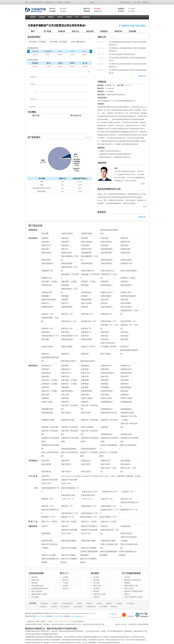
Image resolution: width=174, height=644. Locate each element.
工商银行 (80, 603)
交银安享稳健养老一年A (50, 490)
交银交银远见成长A (68, 361)
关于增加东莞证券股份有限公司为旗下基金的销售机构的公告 (128, 59)
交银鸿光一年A (47, 314)
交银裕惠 (104, 427)
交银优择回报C (106, 263)
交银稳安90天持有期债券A (129, 440)
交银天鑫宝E (46, 472)
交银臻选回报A (47, 307)
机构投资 (121, 9)
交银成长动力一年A (69, 321)
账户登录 (137, 2)
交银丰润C (85, 377)
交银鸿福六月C (106, 314)
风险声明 (34, 577)
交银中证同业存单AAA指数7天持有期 (108, 345)
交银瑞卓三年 (86, 329)
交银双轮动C (46, 373)
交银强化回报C (126, 373)
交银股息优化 (47, 285)
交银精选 (45, 238)
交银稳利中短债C (48, 420)
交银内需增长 (126, 303)
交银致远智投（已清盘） (69, 291)
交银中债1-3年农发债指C (89, 407)
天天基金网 (130, 603)
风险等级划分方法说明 (39, 594)
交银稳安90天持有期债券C (50, 447)
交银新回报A (126, 249)
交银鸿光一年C (67, 314)
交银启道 (84, 307)
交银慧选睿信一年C (108, 506)
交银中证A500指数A (69, 548)
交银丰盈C (125, 391)
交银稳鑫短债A (107, 402)
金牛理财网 (103, 607)
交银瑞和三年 (86, 332)
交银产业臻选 (106, 354)
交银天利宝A (66, 464)
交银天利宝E (106, 464)
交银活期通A (126, 461)
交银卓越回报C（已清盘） (89, 258)
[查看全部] (142, 76)
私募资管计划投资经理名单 (133, 591)
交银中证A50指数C (68, 555)
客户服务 (96, 589)
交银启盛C (45, 339)
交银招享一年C (47, 499)
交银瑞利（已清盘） (128, 278)
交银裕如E (65, 398)
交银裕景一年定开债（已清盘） (128, 418)
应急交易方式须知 (99, 594)
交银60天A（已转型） (90, 522)
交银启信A (85, 336)
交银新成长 (85, 245)
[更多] (143, 184)
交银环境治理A (126, 533)
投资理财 (87, 11)
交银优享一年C (67, 506)
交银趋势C (65, 242)
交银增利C (65, 366)
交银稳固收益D (47, 413)
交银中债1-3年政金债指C (50, 433)
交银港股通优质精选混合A (129, 352)
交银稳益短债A (107, 434)
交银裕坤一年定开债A (90, 420)
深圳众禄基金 (78, 607)
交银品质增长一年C (128, 321)
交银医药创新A (67, 234)
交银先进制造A (87, 242)
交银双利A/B (125, 366)
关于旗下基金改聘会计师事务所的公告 (122, 54)
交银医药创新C (87, 234)
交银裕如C (45, 398)
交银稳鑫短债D (47, 409)
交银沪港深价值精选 (128, 271)
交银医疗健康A (47, 347)
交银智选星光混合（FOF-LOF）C (88, 497)
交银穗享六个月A (48, 517)
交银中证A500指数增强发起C (88, 561)
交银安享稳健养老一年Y (70, 490)
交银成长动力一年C (89, 321)
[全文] (145, 206)
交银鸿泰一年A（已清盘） (109, 327)
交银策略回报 (86, 253)
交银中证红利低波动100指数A (128, 539)
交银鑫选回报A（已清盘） (129, 312)
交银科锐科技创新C (49, 300)
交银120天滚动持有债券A (50, 454)
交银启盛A (125, 336)
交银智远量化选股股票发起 (109, 232)
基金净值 (97, 9)
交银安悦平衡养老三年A (129, 504)
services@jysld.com (78, 616)
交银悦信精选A (67, 339)
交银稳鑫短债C (126, 402)
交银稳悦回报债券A (69, 449)
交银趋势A (45, 242)
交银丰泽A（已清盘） (50, 380)
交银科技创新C (126, 260)
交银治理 (64, 526)
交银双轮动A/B (126, 369)
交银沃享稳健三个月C (108, 517)
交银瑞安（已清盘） (89, 282)
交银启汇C (65, 303)
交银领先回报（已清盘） (69, 269)
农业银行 (90, 603)
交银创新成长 (86, 292)
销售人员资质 (129, 589)
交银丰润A (65, 377)
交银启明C (125, 300)
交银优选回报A (47, 263)
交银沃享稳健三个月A (89, 517)
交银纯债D (105, 369)
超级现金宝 (98, 11)
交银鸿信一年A (47, 329)
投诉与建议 (35, 597)
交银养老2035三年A (90, 492)
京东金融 (54, 607)
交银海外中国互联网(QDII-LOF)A (49, 482)
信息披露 (63, 11)
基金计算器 (97, 586)
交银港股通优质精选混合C (50, 359)
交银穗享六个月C (67, 517)
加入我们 (131, 11)
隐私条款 (34, 583)
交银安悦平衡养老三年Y (50, 512)
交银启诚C (65, 332)
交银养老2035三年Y (110, 492)
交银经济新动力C (107, 271)
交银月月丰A (66, 373)
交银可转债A (66, 413)
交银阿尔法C (46, 245)
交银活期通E (46, 464)
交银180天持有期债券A (109, 447)
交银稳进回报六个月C (70, 336)
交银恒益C (85, 285)
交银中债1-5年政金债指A (69, 433)
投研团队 (127, 583)
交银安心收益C (106, 398)
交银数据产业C (47, 271)
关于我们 (121, 11)
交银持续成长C (126, 285)
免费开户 (145, 2)
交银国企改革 (66, 253)
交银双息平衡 (86, 249)
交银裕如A (125, 395)
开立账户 (96, 577)
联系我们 (96, 591)
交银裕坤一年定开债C (109, 420)
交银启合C (45, 354)
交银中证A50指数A (49, 555)
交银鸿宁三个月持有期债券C (108, 454)
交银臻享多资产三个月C (128, 512)
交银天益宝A (66, 472)
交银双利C (45, 369)
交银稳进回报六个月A (50, 336)
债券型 (60, 17)
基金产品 (87, 9)
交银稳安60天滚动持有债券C (110, 440)
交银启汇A (45, 303)
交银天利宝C (86, 464)
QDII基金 (86, 17)
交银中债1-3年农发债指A (69, 407)
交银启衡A (105, 332)
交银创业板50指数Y (108, 541)
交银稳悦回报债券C (89, 449)
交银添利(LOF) (106, 366)
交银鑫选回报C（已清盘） (50, 319)
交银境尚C (125, 282)
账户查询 (63, 9)
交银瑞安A (65, 354)
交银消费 (45, 234)
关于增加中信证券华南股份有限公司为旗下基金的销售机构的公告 (128, 65)
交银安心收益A (87, 398)
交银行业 (64, 249)
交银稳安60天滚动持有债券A (90, 440)
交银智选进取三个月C (89, 513)
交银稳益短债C (126, 434)
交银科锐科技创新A (128, 296)
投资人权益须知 (37, 591)
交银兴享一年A (107, 499)
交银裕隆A (65, 387)
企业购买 (65, 586)
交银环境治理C (47, 541)
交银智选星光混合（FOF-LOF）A (68, 497)
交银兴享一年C (126, 499)
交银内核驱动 (106, 296)
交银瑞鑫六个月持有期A (70, 276)
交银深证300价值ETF (89, 526)
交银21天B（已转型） (70, 522)
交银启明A (105, 300)
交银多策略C (46, 260)
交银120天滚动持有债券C (69, 454)
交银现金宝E (106, 461)
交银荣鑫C (65, 296)
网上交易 (96, 583)
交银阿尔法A (126, 242)
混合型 (42, 17)
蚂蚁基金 (44, 607)
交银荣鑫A (45, 296)
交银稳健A (105, 245)
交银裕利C (45, 387)
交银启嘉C (125, 339)
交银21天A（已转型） (50, 522)
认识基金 (65, 577)
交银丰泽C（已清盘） (50, 391)
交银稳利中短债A (127, 413)
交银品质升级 (47, 292)
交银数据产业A (126, 263)
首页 (27, 2)
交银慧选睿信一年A (89, 506)
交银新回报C (125, 253)
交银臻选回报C (67, 307)
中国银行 (119, 603)
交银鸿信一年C (67, 329)
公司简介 (127, 577)
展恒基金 (114, 607)
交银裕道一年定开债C (70, 427)
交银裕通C (105, 380)
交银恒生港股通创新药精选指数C (109, 553)
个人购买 (65, 583)
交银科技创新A (107, 260)
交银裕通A (85, 380)
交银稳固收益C (126, 409)
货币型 (69, 17)
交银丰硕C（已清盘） (70, 380)
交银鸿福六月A (87, 314)
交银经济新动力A (88, 271)
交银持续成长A (107, 285)
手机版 (92, 2)
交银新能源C (46, 533)
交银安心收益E (47, 402)
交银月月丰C (86, 373)
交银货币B (65, 461)
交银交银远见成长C (88, 361)
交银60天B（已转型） (109, 522)
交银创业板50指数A (69, 541)
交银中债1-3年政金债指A (129, 425)
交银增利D (85, 366)
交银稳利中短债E (68, 420)
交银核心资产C (126, 292)
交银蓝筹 (84, 238)
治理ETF (45, 526)
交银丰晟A (45, 395)
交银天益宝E (86, 472)
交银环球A (45, 476)
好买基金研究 (65, 607)
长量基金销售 (91, 607)
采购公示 (127, 594)
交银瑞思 (64, 300)
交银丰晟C (65, 395)
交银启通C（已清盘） (70, 282)
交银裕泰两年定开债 (109, 413)
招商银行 (109, 603)
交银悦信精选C (87, 339)
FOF (77, 17)
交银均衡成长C (126, 307)
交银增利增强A (67, 391)
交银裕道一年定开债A (50, 427)
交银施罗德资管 (36, 2)
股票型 (33, 17)
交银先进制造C (106, 242)
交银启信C (105, 336)
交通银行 (55, 603)
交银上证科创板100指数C (129, 546)
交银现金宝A (86, 461)
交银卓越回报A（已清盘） (70, 258)
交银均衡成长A (107, 307)
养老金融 (67, 2)
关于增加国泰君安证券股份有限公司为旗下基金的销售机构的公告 (128, 43)
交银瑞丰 (84, 296)
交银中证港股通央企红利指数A (128, 553)
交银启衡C (125, 332)
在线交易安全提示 (38, 586)
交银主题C (45, 249)
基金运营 (65, 580)
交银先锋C (125, 238)
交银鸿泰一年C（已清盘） (129, 327)
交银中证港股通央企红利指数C (50, 561)
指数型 (51, 17)
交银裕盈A (85, 384)
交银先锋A (105, 238)
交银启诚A (45, 332)
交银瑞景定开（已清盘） (109, 276)
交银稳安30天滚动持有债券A (50, 440)
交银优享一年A (47, 506)
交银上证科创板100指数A (109, 546)
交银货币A (45, 461)
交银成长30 (65, 245)
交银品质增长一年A (108, 321)
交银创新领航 (86, 300)
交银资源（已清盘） (134, 476)
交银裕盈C (105, 384)
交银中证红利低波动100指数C (49, 546)
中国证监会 (44, 603)
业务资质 (96, 597)
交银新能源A (126, 526)
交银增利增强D (107, 391)
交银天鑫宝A (126, 464)
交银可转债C (86, 413)
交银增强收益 (126, 387)
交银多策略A (46, 253)
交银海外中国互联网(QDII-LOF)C (69, 482)
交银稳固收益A (107, 409)
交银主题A (125, 245)
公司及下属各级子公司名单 (133, 597)
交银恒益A (65, 285)
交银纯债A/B (66, 369)
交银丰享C (125, 377)
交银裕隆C (85, 387)
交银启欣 (104, 303)
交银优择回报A (87, 263)
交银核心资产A (107, 292)
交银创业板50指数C (89, 541)
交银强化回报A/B (107, 373)
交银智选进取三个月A (70, 513)
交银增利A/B (46, 366)
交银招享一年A (128, 492)
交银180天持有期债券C (128, 447)
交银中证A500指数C (89, 548)
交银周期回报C (106, 253)
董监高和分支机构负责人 (133, 580)
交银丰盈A (45, 377)
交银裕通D (125, 380)
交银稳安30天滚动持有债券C (70, 440)
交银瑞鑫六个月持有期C (90, 276)
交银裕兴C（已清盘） (70, 384)
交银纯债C (85, 369)
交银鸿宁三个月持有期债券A (89, 454)
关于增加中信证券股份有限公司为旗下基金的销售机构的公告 (128, 71)
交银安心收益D (126, 398)
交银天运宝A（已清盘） (108, 470)
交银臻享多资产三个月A (109, 512)
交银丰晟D (85, 395)
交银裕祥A (65, 402)
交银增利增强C (87, 391)
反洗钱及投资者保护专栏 (40, 589)
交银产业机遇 (86, 303)
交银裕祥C (85, 402)
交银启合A (125, 347)
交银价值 (104, 526)
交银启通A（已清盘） (50, 282)
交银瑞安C (85, 354)
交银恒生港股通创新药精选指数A (89, 553)
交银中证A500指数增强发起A (69, 561)
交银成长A (65, 238)
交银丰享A (105, 377)
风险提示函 (35, 580)
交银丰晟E (105, 395)
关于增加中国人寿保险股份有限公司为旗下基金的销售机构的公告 (128, 50)
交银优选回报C (67, 263)
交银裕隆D (105, 387)
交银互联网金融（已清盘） (110, 532)
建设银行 (99, 603)
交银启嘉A (105, 339)
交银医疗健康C (67, 347)
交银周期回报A (107, 249)
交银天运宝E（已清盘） (128, 470)
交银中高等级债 (87, 427)
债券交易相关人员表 (131, 586)
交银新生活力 (47, 278)
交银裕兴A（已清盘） (50, 384)
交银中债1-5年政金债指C (89, 433)
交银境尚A (105, 282)
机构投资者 (48, 2)
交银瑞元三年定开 (88, 347)
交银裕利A (125, 384)
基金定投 (65, 589)
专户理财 (58, 2)
